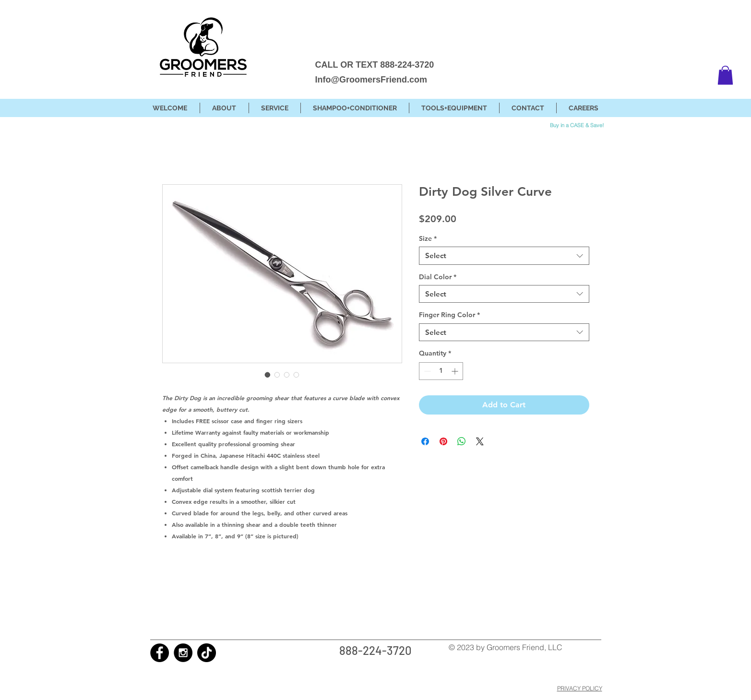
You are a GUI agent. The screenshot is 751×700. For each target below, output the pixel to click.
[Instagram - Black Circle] (183, 653)
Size (428, 238)
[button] (725, 75)
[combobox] (504, 256)
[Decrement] (426, 371)
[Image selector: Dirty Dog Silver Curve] (268, 375)
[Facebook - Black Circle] (160, 653)
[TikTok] (207, 653)
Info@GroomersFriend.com (371, 80)
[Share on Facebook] (425, 441)
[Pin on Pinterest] (443, 441)
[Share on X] (480, 441)
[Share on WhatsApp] (462, 441)
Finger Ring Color (449, 315)
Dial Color (438, 277)
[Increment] (456, 371)
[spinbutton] (441, 371)
